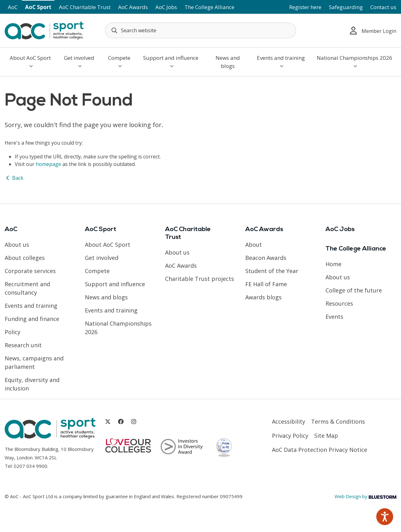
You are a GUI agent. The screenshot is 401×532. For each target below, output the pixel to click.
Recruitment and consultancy (27, 288)
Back (14, 178)
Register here (305, 7)
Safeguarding (346, 7)
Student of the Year (272, 271)
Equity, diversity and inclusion (32, 384)
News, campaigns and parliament (34, 362)
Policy (13, 332)
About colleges (25, 258)
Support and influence (171, 61)
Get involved (79, 61)
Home (333, 264)
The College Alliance (209, 7)
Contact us (383, 7)
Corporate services (30, 271)
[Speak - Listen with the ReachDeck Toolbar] (385, 517)
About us (17, 245)
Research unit (23, 345)
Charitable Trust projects (200, 279)
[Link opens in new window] (108, 422)
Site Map (326, 436)
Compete (119, 61)
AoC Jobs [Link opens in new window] (166, 7)
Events (334, 317)
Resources (339, 303)
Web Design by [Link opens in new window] (365, 496)
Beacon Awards (266, 258)
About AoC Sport (30, 61)
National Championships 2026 (354, 61)
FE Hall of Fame (266, 284)
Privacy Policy (290, 436)
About (254, 245)
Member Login (373, 31)
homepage (48, 164)
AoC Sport (38, 7)
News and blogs (228, 62)
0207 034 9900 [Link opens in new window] (31, 466)
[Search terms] (200, 30)
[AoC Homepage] (44, 30)
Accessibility (289, 421)
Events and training (281, 61)
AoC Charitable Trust (85, 7)
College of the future (354, 290)
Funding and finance (32, 319)
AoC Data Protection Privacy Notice (320, 450)
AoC (13, 7)
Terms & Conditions (338, 421)
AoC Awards (133, 7)
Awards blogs (263, 297)
